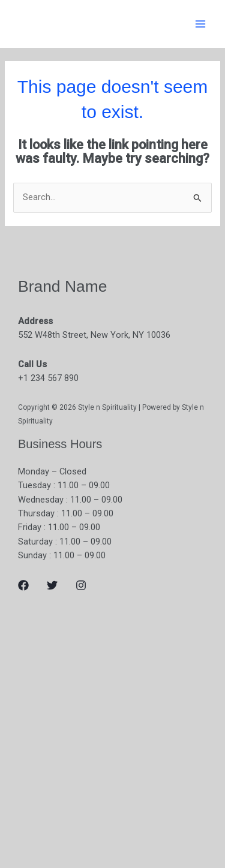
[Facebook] (23, 585)
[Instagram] (81, 585)
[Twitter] (52, 585)
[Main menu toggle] (200, 24)
